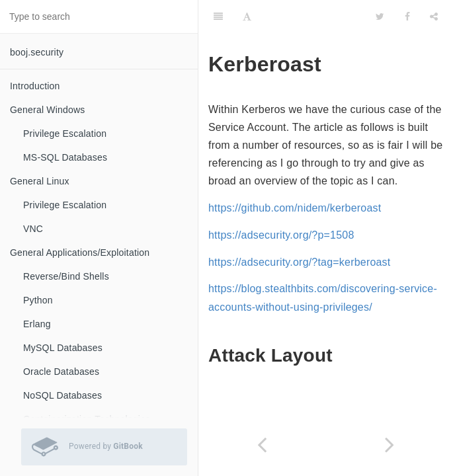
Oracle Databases (61, 372)
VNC (33, 229)
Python (38, 300)
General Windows (48, 110)
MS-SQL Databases (65, 157)
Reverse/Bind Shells (66, 276)
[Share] (434, 17)
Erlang (37, 324)
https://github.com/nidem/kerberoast (295, 208)
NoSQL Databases (62, 395)
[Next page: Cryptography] (390, 445)
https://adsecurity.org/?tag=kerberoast (299, 262)
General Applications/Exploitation (80, 253)
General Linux (40, 181)
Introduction (35, 86)
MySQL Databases (63, 348)
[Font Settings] (247, 17)
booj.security (37, 52)
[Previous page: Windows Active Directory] (262, 445)
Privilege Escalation (65, 134)
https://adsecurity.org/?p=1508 (281, 235)
